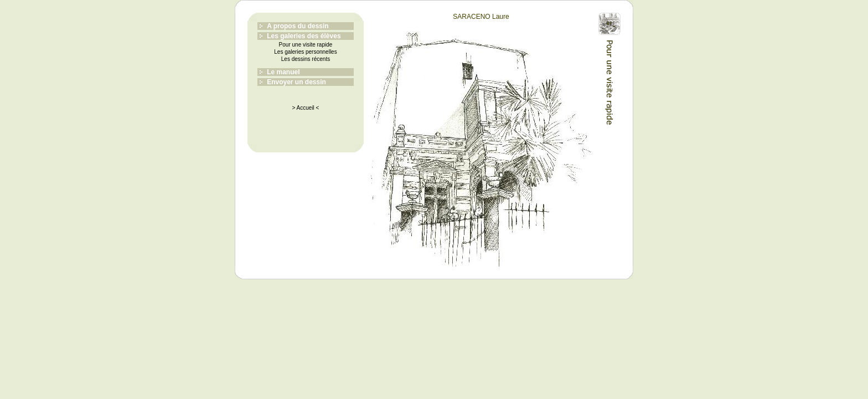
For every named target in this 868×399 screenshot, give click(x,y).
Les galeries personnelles (305, 52)
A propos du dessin (298, 26)
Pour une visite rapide (306, 45)
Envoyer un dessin (296, 82)
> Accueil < (306, 108)
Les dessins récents (306, 59)
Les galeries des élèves (304, 36)
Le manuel (283, 72)
